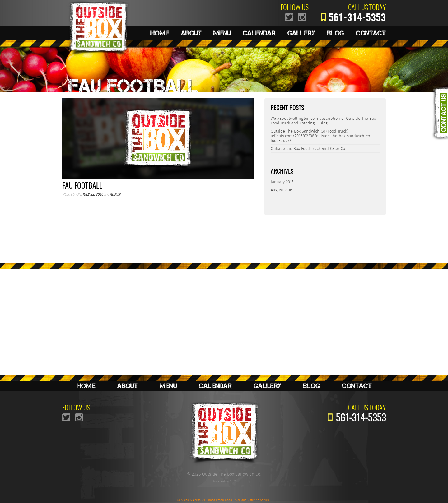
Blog (336, 33)
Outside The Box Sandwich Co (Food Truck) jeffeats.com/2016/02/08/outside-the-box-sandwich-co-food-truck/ (321, 136)
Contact (371, 33)
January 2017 (282, 182)
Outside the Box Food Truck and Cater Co (308, 149)
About (191, 33)
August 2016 (281, 190)
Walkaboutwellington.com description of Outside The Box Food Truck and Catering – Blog (323, 121)
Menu (222, 33)
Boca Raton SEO (224, 481)
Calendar (259, 33)
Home (160, 33)
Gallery (301, 33)
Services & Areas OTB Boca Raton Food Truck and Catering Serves (223, 500)
